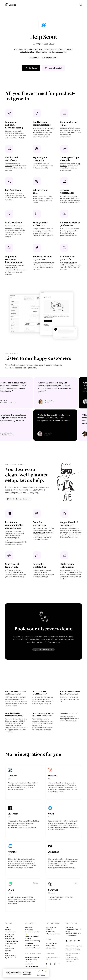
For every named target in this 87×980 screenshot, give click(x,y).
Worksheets (29, 943)
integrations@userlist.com (41, 727)
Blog (7, 953)
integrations (70, 263)
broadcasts (75, 132)
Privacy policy (27, 974)
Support (52, 44)
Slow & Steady (50, 932)
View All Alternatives (32, 966)
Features (8, 929)
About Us (8, 951)
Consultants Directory (32, 948)
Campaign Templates (32, 946)
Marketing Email (10, 939)
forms (66, 130)
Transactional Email (11, 941)
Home (7, 927)
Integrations (29, 929)
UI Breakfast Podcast (52, 934)
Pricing (7, 946)
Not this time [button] (41, 975)
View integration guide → (50, 58)
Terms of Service (51, 943)
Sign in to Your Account (13, 958)
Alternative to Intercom (33, 957)
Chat (46, 44)
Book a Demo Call (11, 956)
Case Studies (9, 948)
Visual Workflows (11, 932)
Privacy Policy (50, 946)
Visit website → (34, 58)
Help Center (29, 927)
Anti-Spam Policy (51, 948)
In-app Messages (11, 943)
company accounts (17, 266)
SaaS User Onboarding (33, 941)
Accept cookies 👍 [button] (41, 971)
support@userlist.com (67, 719)
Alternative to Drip (31, 959)
